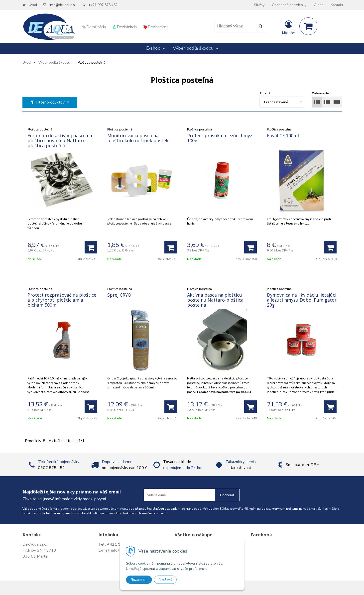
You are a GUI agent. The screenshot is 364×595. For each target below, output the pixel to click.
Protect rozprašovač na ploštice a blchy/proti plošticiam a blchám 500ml (62, 300)
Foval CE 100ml (283, 135)
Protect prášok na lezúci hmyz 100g (220, 138)
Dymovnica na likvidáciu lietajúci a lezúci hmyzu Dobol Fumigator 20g (302, 300)
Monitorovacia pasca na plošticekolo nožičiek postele (138, 138)
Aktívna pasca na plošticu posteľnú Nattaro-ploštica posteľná (215, 300)
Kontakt (337, 5)
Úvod (33, 5)
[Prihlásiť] (289, 27)
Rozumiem (139, 580)
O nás (319, 5)
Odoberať (227, 495)
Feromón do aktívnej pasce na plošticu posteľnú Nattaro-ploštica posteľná (60, 140)
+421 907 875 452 (103, 5)
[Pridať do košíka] (91, 247)
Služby (259, 5)
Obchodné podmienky (289, 5)
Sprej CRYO (119, 295)
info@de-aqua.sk (63, 5)
